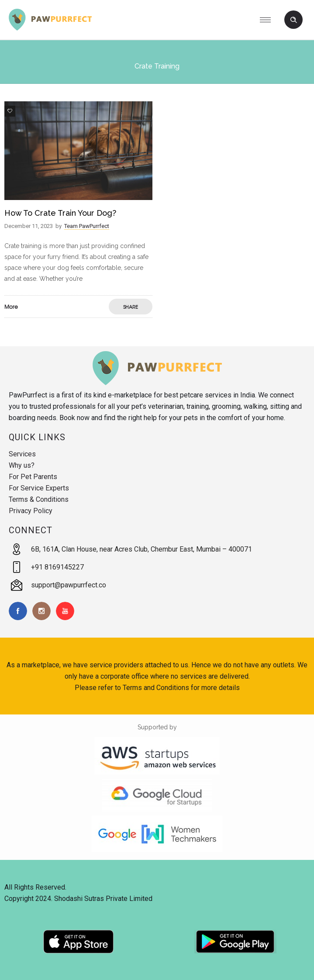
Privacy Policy (31, 511)
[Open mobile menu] (269, 20)
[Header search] (293, 20)
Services (22, 454)
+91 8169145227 (57, 567)
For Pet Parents (33, 477)
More (11, 307)
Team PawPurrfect (87, 226)
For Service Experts (39, 488)
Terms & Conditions (39, 499)
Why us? (22, 465)
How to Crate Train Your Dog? (60, 213)
